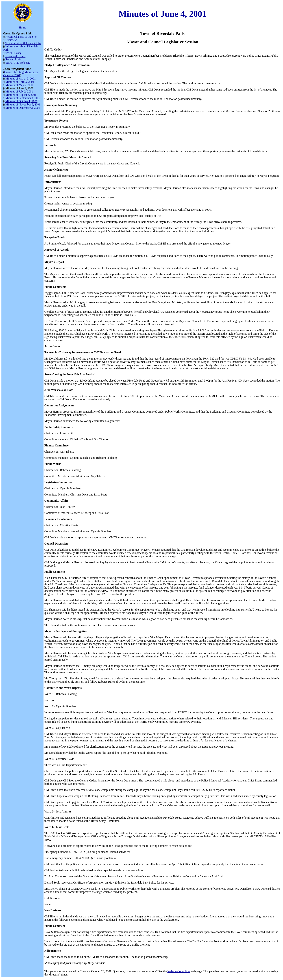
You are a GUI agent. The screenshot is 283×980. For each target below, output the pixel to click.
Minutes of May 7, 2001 (19, 85)
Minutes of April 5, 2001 (20, 82)
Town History (13, 53)
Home (22, 27)
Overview (11, 40)
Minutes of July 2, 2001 (19, 92)
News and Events (15, 56)
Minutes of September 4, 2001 (23, 98)
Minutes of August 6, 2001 (21, 95)
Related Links (13, 59)
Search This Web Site (18, 63)
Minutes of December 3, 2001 (23, 108)
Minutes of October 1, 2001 (21, 101)
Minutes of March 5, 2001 (21, 79)
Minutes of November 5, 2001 (23, 104)
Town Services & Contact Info (23, 43)
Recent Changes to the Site (21, 37)
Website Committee (179, 971)
